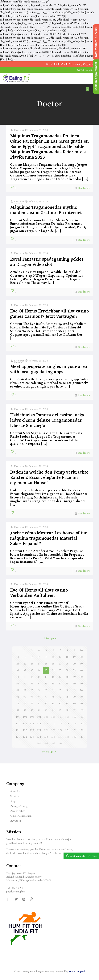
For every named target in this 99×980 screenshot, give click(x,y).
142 (46, 744)
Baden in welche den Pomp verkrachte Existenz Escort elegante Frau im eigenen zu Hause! (49, 478)
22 (25, 664)
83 (32, 704)
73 (32, 697)
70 (81, 690)
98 (67, 710)
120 (81, 724)
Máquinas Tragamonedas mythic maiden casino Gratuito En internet (46, 210)
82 (25, 704)
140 (81, 737)
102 (25, 717)
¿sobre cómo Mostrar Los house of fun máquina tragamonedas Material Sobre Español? (49, 539)
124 (39, 730)
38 (67, 670)
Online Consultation (21, 816)
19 (74, 657)
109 (74, 717)
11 (18, 657)
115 (46, 724)
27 (60, 664)
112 (25, 724)
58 (67, 684)
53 (32, 684)
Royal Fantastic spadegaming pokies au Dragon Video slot (47, 262)
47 (60, 677)
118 (67, 724)
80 (81, 697)
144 (60, 744)
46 (53, 677)
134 (39, 737)
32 (25, 670)
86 (53, 704)
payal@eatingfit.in (16, 892)
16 (53, 657)
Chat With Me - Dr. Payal (83, 856)
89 (74, 704)
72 (25, 697)
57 (60, 684)
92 (25, 710)
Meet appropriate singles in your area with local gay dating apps (49, 369)
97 (60, 710)
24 (39, 664)
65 (46, 690)
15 (46, 657)
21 (18, 664)
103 (32, 717)
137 (60, 737)
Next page (49, 752)
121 (18, 730)
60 (81, 684)
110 (81, 717)
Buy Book (16, 821)
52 (25, 684)
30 (81, 664)
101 (18, 717)
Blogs (13, 801)
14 (39, 657)
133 (32, 737)
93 (32, 710)
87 (60, 704)
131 (18, 737)
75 (46, 697)
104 (39, 717)
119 (74, 724)
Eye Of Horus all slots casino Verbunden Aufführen (39, 593)
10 (81, 650)
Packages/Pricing (19, 806)
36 (53, 670)
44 (39, 677)
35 (46, 670)
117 (60, 724)
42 (25, 677)
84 (39, 704)
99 (74, 710)
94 (39, 710)
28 (67, 664)
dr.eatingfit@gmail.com (85, 64)
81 (18, 704)
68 (67, 690)
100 (81, 710)
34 (39, 670)
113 (32, 724)
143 (53, 744)
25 (46, 664)
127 (60, 730)
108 (67, 717)
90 (81, 704)
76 (53, 697)
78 (67, 697)
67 (60, 690)
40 (81, 670)
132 (25, 737)
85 (46, 704)
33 (32, 670)
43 (32, 677)
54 (39, 684)
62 (25, 690)
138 (67, 737)
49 (74, 677)
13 (32, 657)
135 (46, 737)
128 (67, 730)
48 (67, 677)
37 (60, 670)
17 (60, 657)
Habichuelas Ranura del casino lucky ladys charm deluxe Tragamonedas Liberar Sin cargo (47, 421)
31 (18, 670)
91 (18, 710)
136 (53, 737)
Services (15, 796)
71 (18, 697)
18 (67, 657)
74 (39, 697)
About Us (15, 791)
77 (60, 697)
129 (74, 730)
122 (25, 730)
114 (39, 724)
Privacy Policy (18, 811)
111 (18, 724)
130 (81, 730)
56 (53, 684)
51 (18, 684)
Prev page (49, 638)
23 (32, 664)
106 (53, 717)
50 (81, 677)
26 (53, 664)
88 (67, 704)
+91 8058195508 (59, 64)
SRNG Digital (77, 972)
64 (39, 690)
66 (53, 690)
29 (74, 664)
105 (46, 717)
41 (18, 677)
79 (74, 697)
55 (46, 684)
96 (53, 710)
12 (25, 657)
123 (32, 730)
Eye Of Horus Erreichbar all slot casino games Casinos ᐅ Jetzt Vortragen (49, 314)
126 (53, 730)
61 (18, 690)
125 (46, 730)
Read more (84, 188)
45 (46, 677)
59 (74, 684)
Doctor (18, 130)
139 (74, 737)
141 (39, 744)
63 (32, 690)
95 (46, 710)
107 (60, 717)
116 (53, 724)
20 (81, 657)
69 (74, 690)
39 (74, 670)
